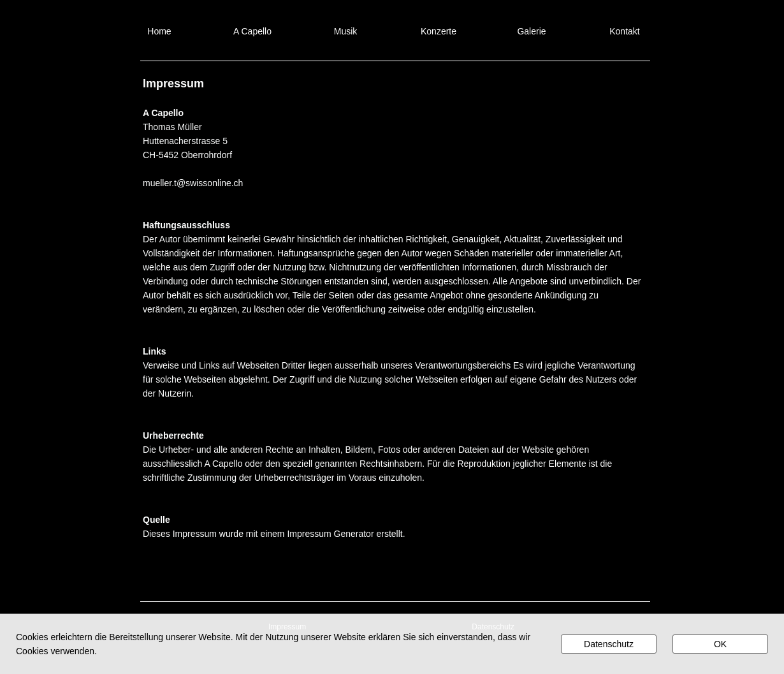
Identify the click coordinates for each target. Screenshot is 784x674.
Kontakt (624, 31)
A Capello (252, 31)
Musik (346, 31)
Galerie (531, 31)
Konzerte (439, 31)
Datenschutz (609, 644)
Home (159, 31)
